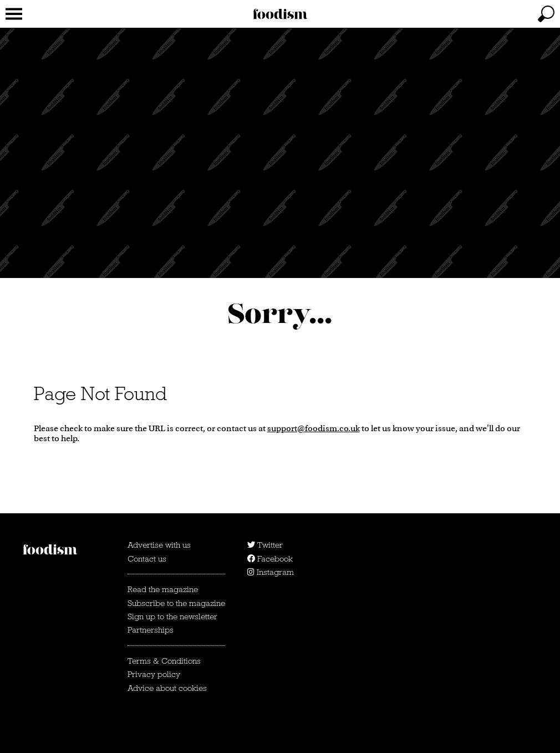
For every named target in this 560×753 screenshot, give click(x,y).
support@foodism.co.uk (314, 428)
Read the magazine (163, 589)
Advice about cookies (167, 688)
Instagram (271, 572)
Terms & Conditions (164, 661)
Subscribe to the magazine (176, 603)
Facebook (270, 559)
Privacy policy (154, 674)
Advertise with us (159, 545)
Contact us (147, 559)
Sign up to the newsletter (172, 616)
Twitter (265, 545)
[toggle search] (546, 14)
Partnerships (151, 630)
